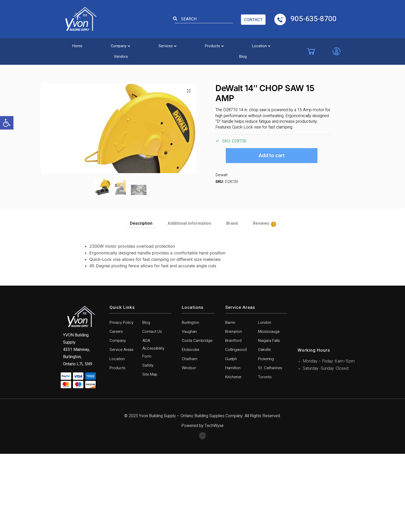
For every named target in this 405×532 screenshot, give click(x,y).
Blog (289, 45)
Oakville (265, 426)
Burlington (191, 398)
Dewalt (221, 175)
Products (184, 45)
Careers (116, 407)
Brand (232, 298)
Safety (148, 443)
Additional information (189, 298)
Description (141, 298)
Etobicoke (191, 426)
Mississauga (269, 407)
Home (73, 45)
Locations (193, 382)
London (265, 398)
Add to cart (272, 155)
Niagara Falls (269, 417)
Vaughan (189, 407)
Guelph (231, 436)
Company (107, 45)
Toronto (265, 455)
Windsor (189, 445)
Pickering (266, 436)
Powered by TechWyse (202, 504)
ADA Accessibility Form (154, 425)
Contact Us (152, 407)
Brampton (234, 407)
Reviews (261, 299)
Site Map (150, 452)
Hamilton (233, 445)
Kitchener (234, 455)
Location (223, 45)
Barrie (230, 398)
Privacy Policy (122, 398)
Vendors (259, 45)
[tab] (141, 297)
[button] (7, 123)
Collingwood (236, 426)
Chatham (190, 436)
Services (146, 45)
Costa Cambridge (197, 417)
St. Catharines (270, 445)
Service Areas (122, 426)
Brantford (234, 417)
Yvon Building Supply (157, 494)
